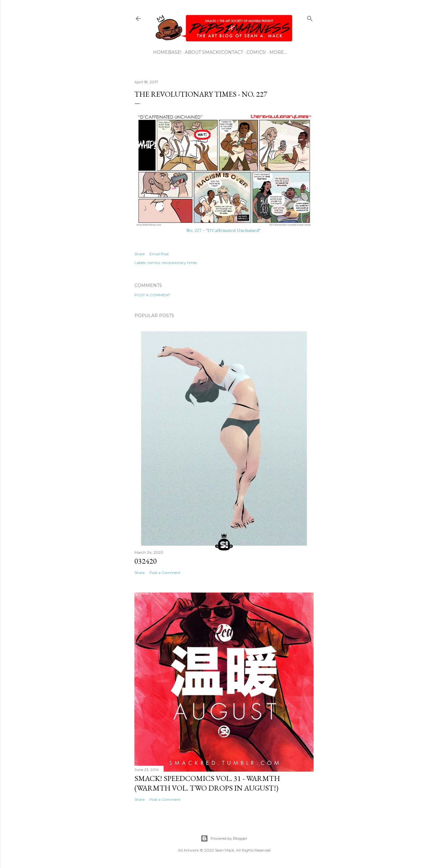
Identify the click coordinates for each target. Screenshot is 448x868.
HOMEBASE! (167, 52)
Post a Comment (152, 295)
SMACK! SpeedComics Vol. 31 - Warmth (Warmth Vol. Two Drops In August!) (207, 783)
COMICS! (256, 52)
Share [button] (140, 254)
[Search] (310, 17)
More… (278, 52)
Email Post (159, 254)
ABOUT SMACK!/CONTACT (214, 52)
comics (154, 263)
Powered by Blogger (224, 838)
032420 (146, 561)
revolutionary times (179, 263)
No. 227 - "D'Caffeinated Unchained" (224, 230)
